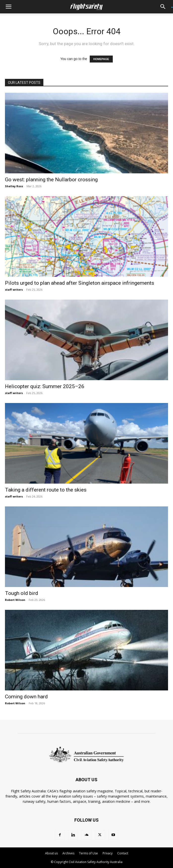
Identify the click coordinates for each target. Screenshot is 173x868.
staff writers (14, 290)
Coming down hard (26, 697)
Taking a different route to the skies (46, 490)
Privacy (108, 853)
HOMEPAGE (101, 59)
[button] (8, 7)
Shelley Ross (14, 186)
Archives (68, 853)
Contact (123, 853)
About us (51, 853)
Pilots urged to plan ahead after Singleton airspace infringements (80, 283)
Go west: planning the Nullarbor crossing (51, 180)
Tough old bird (22, 593)
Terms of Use (88, 853)
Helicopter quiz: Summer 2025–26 (45, 386)
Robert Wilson (15, 600)
